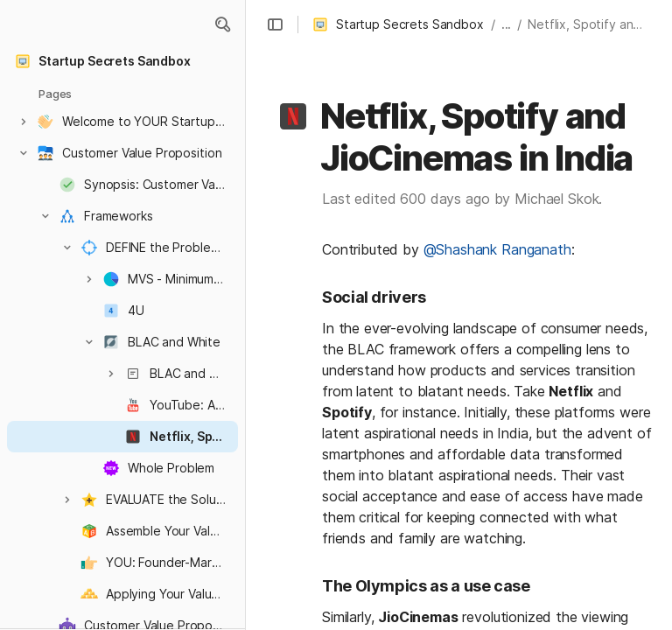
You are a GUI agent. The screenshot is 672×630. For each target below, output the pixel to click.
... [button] (507, 24)
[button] (222, 24)
